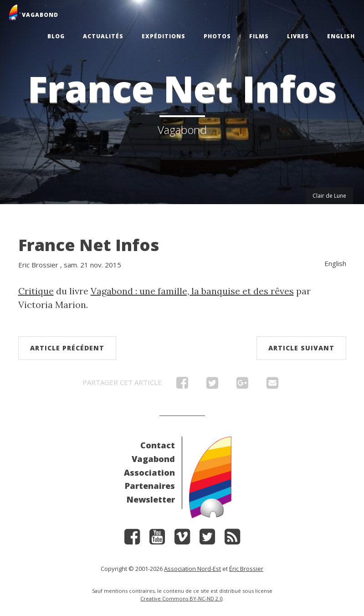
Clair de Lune (329, 196)
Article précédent (67, 348)
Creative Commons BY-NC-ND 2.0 (181, 598)
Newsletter (151, 499)
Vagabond (153, 459)
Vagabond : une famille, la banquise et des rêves (192, 291)
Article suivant (301, 348)
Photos (217, 36)
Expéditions (164, 36)
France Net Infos (89, 245)
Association (149, 472)
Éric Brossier (246, 569)
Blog (56, 36)
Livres (298, 36)
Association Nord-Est (192, 569)
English (341, 36)
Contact (158, 445)
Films (259, 36)
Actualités (103, 36)
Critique (36, 291)
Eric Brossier (38, 265)
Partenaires (150, 486)
